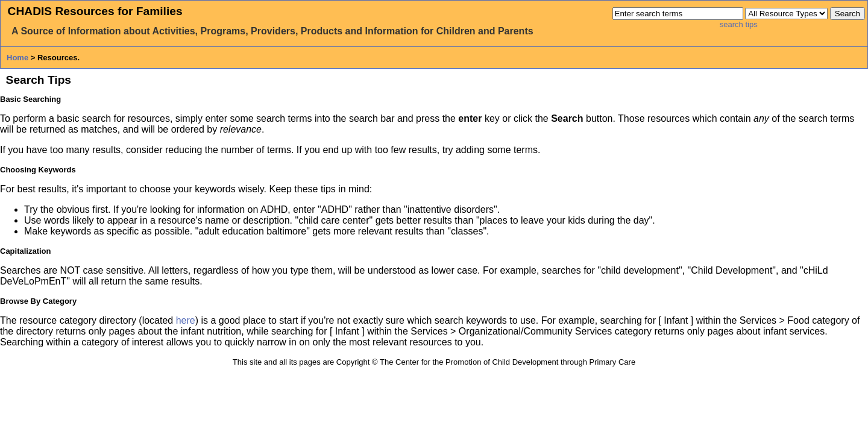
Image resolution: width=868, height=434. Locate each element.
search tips (739, 24)
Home (17, 58)
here (186, 320)
